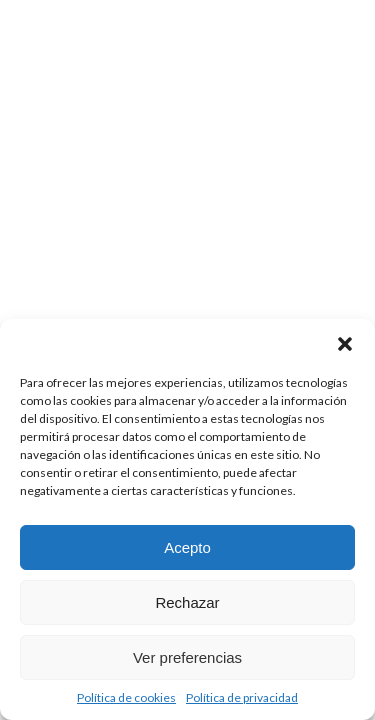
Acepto (187, 547)
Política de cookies (126, 697)
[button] (345, 344)
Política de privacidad (242, 697)
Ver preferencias (187, 657)
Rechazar (187, 602)
